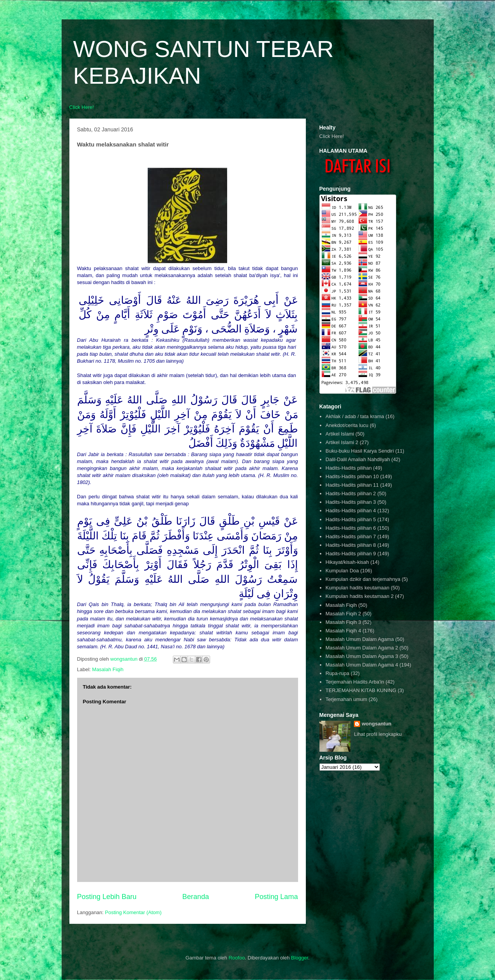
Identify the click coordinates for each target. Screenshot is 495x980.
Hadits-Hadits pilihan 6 (351, 528)
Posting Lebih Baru (107, 897)
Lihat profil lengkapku (378, 734)
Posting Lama (276, 897)
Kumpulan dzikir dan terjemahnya (363, 579)
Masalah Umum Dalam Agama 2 (362, 648)
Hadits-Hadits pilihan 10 (352, 476)
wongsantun (377, 724)
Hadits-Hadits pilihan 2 (351, 493)
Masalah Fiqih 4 (343, 631)
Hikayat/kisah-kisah (347, 562)
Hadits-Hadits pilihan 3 (351, 502)
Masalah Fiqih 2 (343, 614)
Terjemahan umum (347, 699)
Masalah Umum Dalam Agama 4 (362, 665)
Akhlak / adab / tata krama (355, 416)
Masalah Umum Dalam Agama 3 (362, 656)
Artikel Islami (340, 434)
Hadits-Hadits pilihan (349, 468)
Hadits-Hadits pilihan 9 (351, 554)
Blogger (300, 958)
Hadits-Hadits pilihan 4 (351, 511)
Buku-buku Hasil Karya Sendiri (360, 451)
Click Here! (82, 107)
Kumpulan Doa (342, 571)
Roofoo (237, 958)
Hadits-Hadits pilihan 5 (351, 519)
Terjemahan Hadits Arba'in (355, 682)
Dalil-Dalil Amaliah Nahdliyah (358, 459)
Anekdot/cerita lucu (347, 425)
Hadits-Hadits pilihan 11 (352, 485)
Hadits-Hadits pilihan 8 (351, 545)
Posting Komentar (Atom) (133, 912)
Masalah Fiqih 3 (343, 622)
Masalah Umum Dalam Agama (360, 639)
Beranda (196, 897)
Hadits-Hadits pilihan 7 (351, 537)
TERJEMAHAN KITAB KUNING (361, 690)
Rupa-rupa (337, 673)
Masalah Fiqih (108, 669)
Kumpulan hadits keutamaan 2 (360, 596)
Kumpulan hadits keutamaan (358, 588)
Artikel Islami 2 (342, 442)
